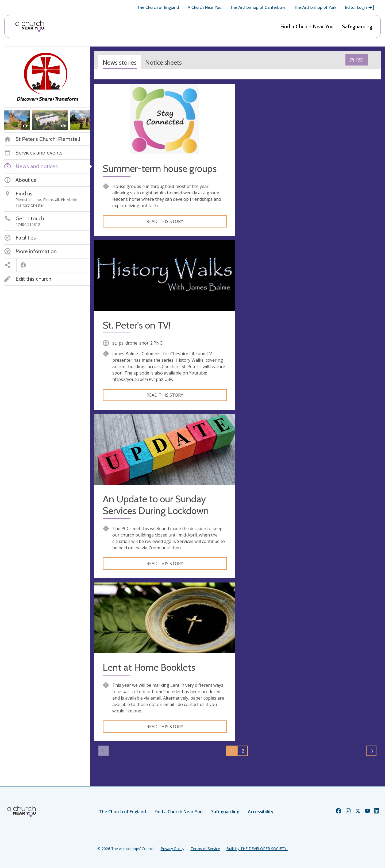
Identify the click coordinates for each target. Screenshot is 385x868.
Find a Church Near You (307, 26)
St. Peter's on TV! (137, 325)
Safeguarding (357, 26)
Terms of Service (205, 849)
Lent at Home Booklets (149, 667)
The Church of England (158, 7)
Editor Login (360, 7)
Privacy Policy (172, 849)
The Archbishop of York (315, 7)
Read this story (165, 221)
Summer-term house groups (160, 169)
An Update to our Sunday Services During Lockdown (156, 505)
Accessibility (261, 812)
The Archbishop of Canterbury (258, 7)
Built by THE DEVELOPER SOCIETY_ (257, 849)
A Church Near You (204, 7)
